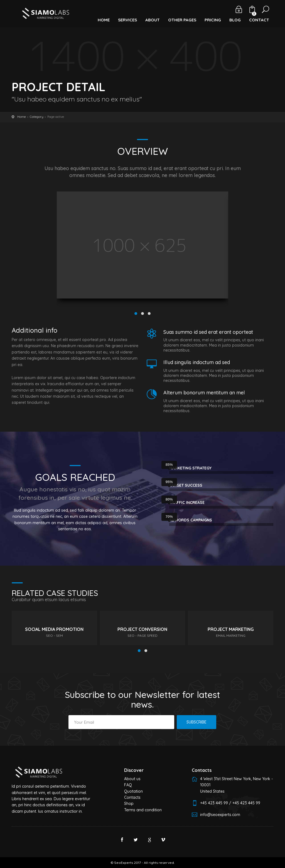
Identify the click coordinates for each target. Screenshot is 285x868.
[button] (104, 17)
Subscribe (196, 722)
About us (132, 779)
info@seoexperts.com (220, 815)
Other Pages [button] (182, 20)
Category (37, 117)
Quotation (133, 791)
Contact (259, 20)
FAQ (128, 785)
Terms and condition (143, 810)
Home (22, 117)
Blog (235, 20)
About (153, 20)
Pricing (213, 20)
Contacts (132, 797)
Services (127, 20)
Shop (129, 804)
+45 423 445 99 (214, 803)
